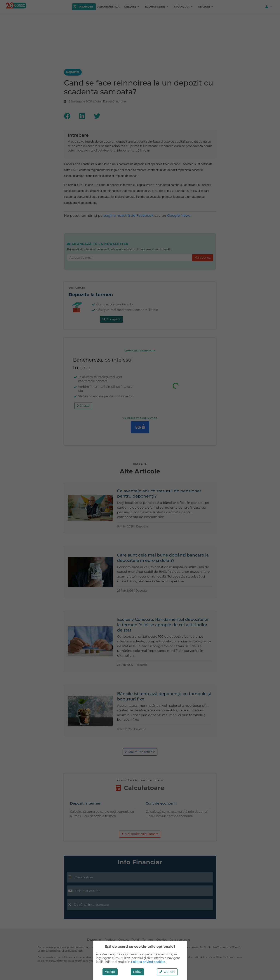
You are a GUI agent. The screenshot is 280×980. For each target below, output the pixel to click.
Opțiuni (167, 972)
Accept (110, 972)
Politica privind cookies (148, 962)
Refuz (137, 972)
